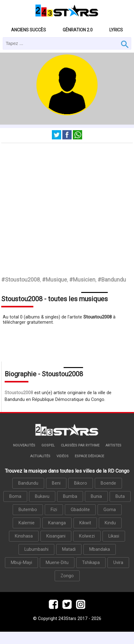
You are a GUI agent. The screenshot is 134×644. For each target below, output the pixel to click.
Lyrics (116, 30)
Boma (15, 496)
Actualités (40, 456)
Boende (108, 483)
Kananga (57, 523)
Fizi (54, 510)
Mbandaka (100, 549)
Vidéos (63, 456)
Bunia (96, 496)
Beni (56, 483)
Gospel (48, 445)
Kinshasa (24, 536)
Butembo (28, 510)
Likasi (114, 536)
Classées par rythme (80, 445)
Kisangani (56, 536)
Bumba (70, 496)
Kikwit (85, 523)
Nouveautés (24, 445)
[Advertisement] (58, 204)
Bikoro (81, 483)
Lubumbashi (36, 549)
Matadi (69, 549)
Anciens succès (29, 30)
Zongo (67, 576)
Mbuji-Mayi (21, 563)
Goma (110, 510)
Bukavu (42, 496)
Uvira (118, 563)
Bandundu (28, 483)
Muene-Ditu (57, 563)
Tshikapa (91, 563)
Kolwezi (87, 536)
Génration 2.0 (78, 30)
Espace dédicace (89, 456)
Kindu (110, 523)
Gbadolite (80, 510)
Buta (120, 496)
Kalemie (27, 523)
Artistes (113, 445)
